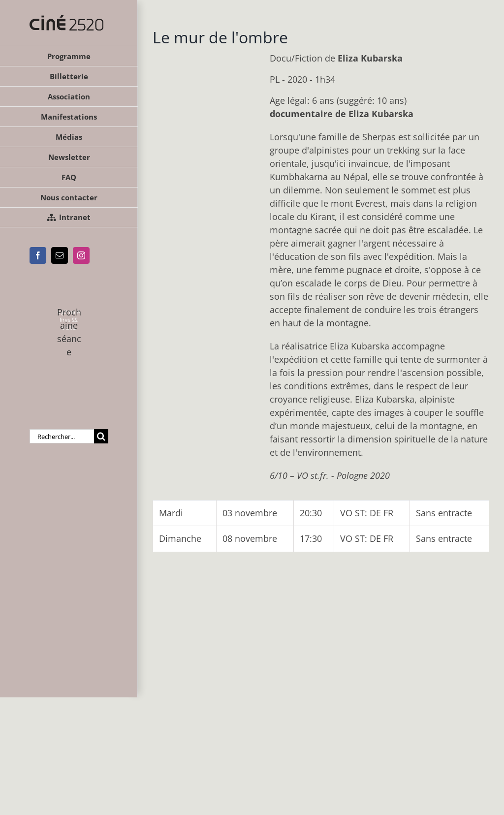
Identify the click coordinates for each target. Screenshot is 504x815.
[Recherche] (101, 436)
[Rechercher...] (62, 436)
